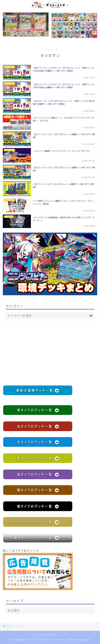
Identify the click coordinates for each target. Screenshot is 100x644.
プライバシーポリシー (47, 635)
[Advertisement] (50, 354)
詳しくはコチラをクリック (38, 569)
